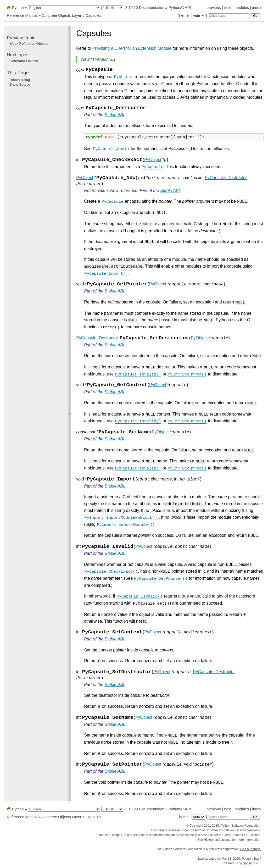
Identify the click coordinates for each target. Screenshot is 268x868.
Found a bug (251, 859)
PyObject (153, 160)
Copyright (197, 826)
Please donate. (251, 849)
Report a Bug (20, 80)
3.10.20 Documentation (145, 8)
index (257, 8)
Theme (191, 15)
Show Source (20, 84)
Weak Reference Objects (29, 44)
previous (214, 8)
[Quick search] (228, 16)
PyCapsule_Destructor (226, 178)
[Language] (64, 8)
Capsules (93, 15)
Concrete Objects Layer (62, 15)
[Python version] (112, 8)
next (228, 8)
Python (18, 8)
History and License (218, 840)
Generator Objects (24, 61)
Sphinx (248, 863)
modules (242, 8)
